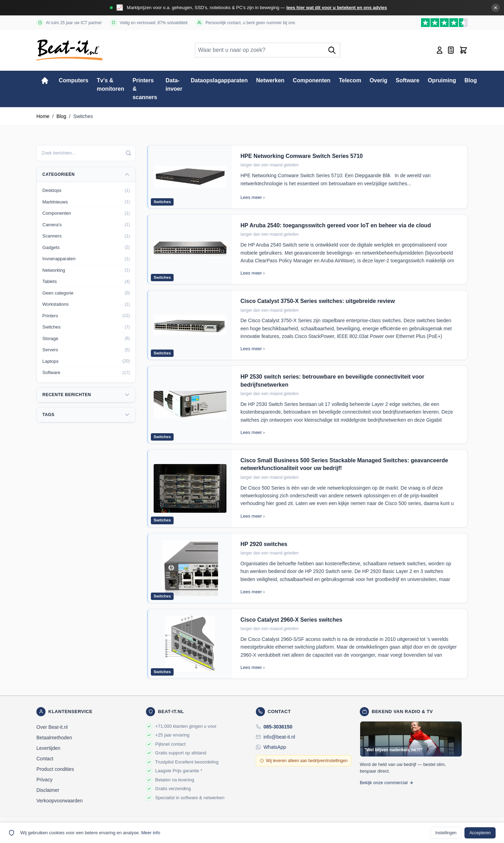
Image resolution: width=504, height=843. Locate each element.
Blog (471, 80)
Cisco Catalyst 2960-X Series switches (291, 620)
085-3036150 (278, 727)
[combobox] (86, 153)
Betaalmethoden (54, 738)
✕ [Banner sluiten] (496, 8)
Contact (45, 759)
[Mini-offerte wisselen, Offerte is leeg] (451, 50)
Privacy (44, 780)
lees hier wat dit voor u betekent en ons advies (337, 8)
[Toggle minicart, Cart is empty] (463, 50)
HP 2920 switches (264, 544)
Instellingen (446, 833)
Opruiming (442, 80)
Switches (162, 202)
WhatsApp (275, 747)
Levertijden (48, 748)
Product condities (55, 769)
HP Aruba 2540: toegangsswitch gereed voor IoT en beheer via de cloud (336, 225)
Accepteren (480, 833)
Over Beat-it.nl (52, 727)
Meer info (150, 833)
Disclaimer (48, 790)
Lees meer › (253, 197)
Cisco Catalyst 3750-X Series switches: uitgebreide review (318, 301)
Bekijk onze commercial (387, 783)
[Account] (440, 50)
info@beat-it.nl (279, 737)
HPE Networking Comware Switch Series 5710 (302, 156)
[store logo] (69, 50)
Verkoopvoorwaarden (59, 801)
